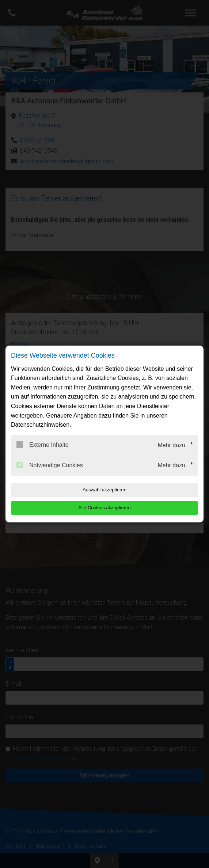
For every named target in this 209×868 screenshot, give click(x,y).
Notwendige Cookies (50, 465)
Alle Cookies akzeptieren (104, 508)
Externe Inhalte (43, 445)
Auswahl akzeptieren (104, 490)
